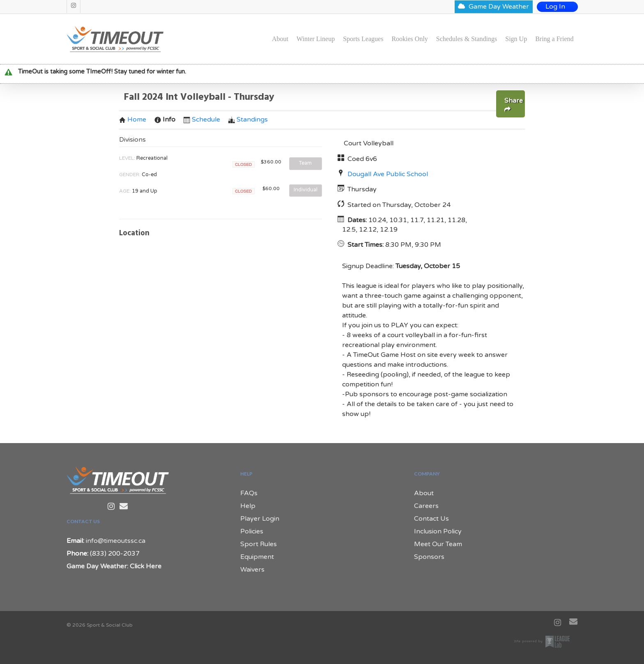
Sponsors (429, 557)
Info (165, 119)
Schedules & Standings (467, 39)
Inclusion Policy (438, 531)
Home (133, 119)
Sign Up (516, 39)
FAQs (249, 493)
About (280, 39)
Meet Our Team (438, 544)
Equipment (257, 557)
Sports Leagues (363, 39)
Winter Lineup (316, 39)
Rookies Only (409, 39)
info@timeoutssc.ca (116, 541)
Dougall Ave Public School (388, 174)
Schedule (202, 119)
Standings (248, 119)
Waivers (252, 570)
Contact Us (431, 519)
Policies (252, 531)
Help (248, 506)
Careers (426, 506)
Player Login (260, 519)
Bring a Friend (554, 39)
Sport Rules (259, 544)
